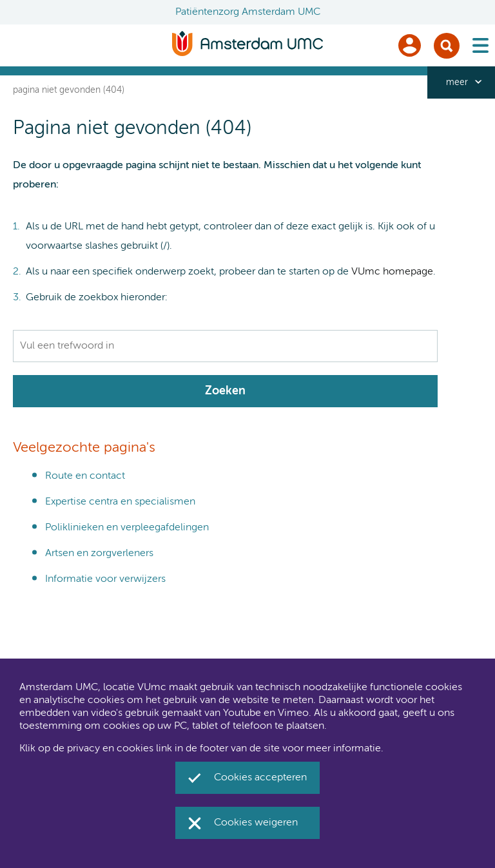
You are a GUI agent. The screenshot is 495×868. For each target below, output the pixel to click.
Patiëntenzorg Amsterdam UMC (248, 12)
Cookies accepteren (260, 778)
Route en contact (85, 476)
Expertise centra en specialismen (120, 502)
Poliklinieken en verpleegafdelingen (127, 528)
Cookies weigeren (256, 823)
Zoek (447, 46)
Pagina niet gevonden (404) (69, 90)
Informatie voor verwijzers (105, 579)
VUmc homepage (392, 272)
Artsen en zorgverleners (99, 554)
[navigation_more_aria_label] (461, 82)
